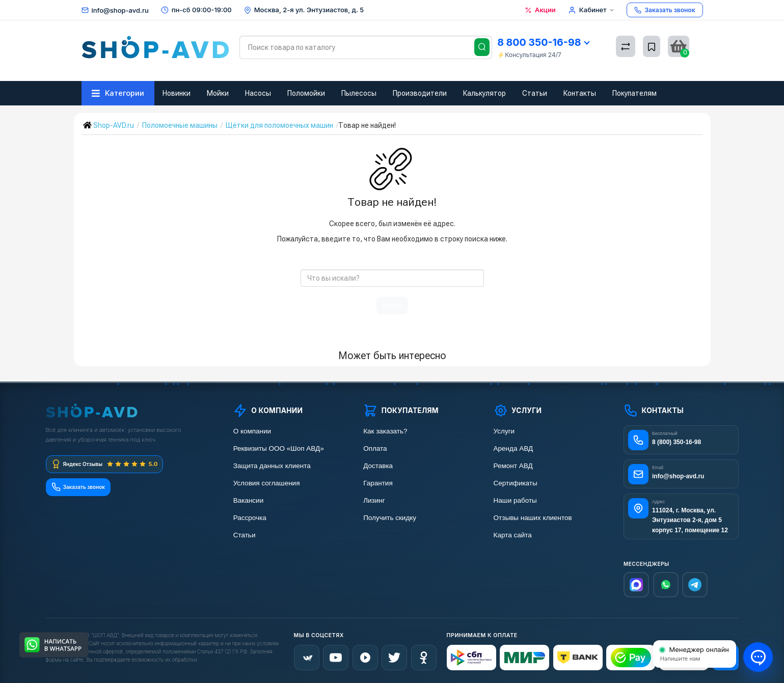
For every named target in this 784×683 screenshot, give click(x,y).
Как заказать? (385, 431)
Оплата (375, 448)
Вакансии (249, 500)
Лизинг (374, 500)
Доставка (378, 466)
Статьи (535, 93)
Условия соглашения (267, 483)
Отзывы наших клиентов (533, 518)
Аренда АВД (513, 448)
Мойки (218, 93)
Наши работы (515, 500)
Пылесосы (359, 93)
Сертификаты (516, 483)
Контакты (580, 93)
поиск (392, 306)
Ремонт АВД (513, 466)
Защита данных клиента (272, 466)
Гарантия (378, 483)
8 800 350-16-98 (543, 42)
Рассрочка (250, 518)
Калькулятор (484, 93)
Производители (420, 93)
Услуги (504, 431)
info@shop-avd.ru (120, 10)
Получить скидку (390, 518)
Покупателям (634, 93)
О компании (252, 431)
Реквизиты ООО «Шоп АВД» (279, 448)
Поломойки (306, 93)
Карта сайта (513, 535)
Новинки (177, 93)
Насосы (258, 93)
